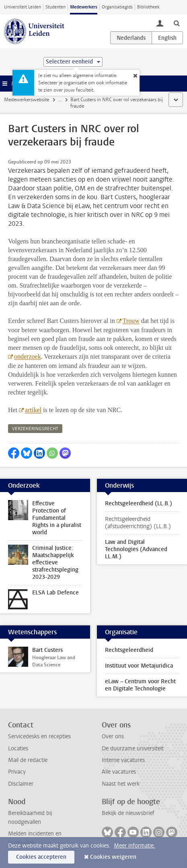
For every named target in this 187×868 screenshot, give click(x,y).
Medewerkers (84, 7)
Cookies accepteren (41, 857)
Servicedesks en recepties (39, 736)
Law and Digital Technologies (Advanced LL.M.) (136, 549)
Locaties (18, 749)
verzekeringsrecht (35, 429)
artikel (33, 410)
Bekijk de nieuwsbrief (128, 813)
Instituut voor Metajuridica (139, 666)
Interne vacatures (123, 760)
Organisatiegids (117, 7)
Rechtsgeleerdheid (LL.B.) (139, 503)
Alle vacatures (119, 772)
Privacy (17, 772)
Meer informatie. (135, 846)
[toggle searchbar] (177, 23)
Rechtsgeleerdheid (129, 650)
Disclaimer (21, 784)
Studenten (55, 7)
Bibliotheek (148, 7)
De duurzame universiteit (133, 749)
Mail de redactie (28, 760)
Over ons (113, 736)
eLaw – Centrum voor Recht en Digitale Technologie (140, 685)
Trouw (131, 321)
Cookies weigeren (113, 857)
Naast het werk (121, 784)
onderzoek (28, 356)
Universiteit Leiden (23, 7)
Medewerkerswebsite (27, 100)
